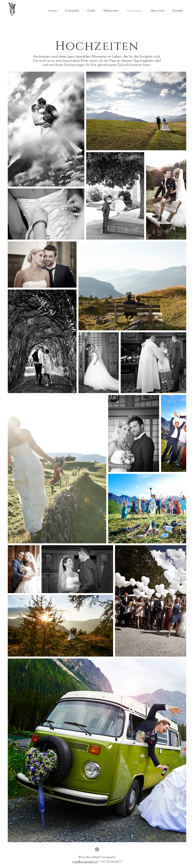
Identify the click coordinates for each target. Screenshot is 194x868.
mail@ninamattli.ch (85, 862)
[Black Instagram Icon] (97, 849)
